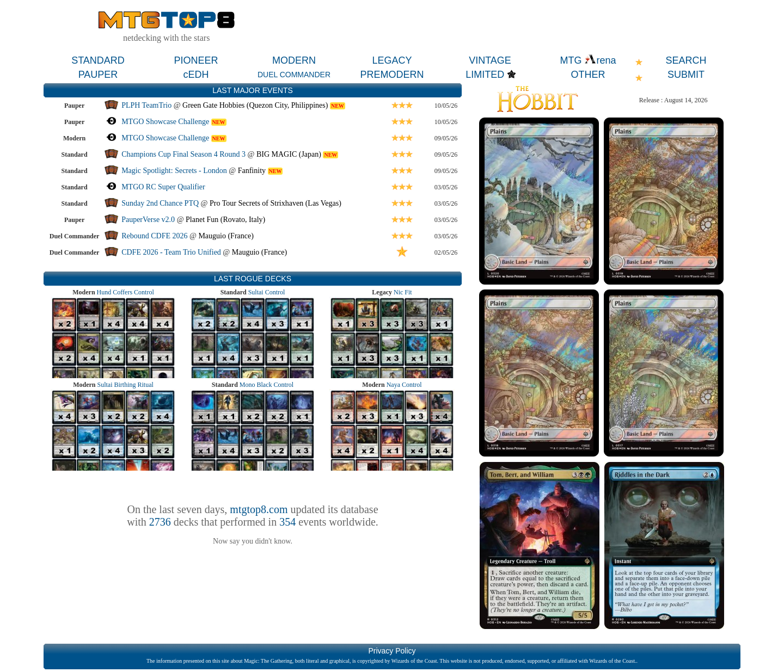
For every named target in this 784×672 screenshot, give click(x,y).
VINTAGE (490, 60)
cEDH (196, 75)
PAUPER (98, 75)
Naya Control (404, 385)
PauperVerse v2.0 (148, 220)
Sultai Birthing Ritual (125, 385)
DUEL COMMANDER (294, 75)
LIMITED (485, 75)
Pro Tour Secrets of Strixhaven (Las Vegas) (275, 203)
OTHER (588, 75)
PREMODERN (392, 75)
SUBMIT (686, 75)
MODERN (294, 60)
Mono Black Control (267, 385)
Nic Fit (403, 292)
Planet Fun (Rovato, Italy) (225, 220)
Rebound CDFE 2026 (154, 236)
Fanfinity (252, 171)
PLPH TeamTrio (146, 105)
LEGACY (392, 60)
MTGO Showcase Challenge (165, 122)
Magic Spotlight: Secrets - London (174, 171)
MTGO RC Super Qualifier (163, 187)
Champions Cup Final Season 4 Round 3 (183, 154)
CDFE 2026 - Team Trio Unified (171, 252)
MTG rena (588, 60)
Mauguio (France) (226, 236)
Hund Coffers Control (125, 292)
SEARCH (686, 60)
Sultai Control (267, 292)
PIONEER (196, 60)
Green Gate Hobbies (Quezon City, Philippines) (255, 105)
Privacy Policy (392, 651)
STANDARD (98, 60)
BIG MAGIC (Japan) (289, 154)
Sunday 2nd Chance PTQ (160, 203)
